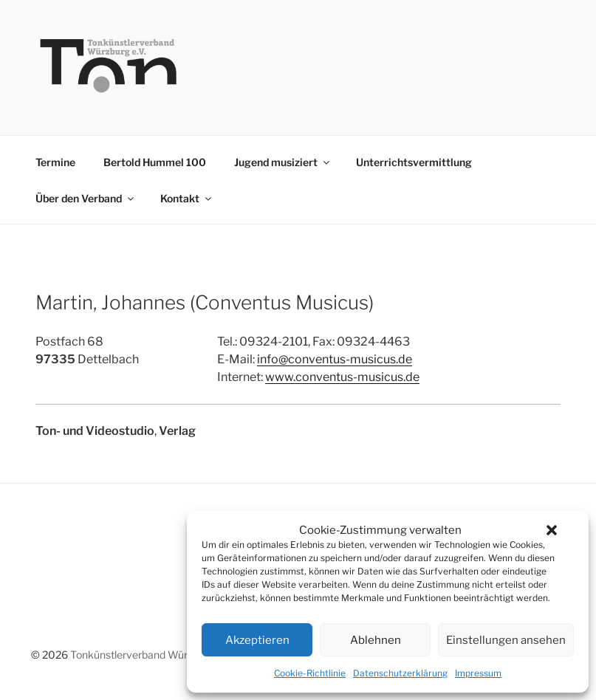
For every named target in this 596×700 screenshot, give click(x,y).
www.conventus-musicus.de (342, 377)
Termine (55, 162)
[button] (552, 530)
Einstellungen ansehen (506, 640)
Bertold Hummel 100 (155, 162)
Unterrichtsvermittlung (414, 162)
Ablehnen (376, 640)
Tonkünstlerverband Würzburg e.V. (151, 655)
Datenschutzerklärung (400, 673)
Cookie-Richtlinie (310, 673)
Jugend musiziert (283, 162)
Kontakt (187, 198)
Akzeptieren (257, 640)
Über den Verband (86, 198)
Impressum (478, 673)
